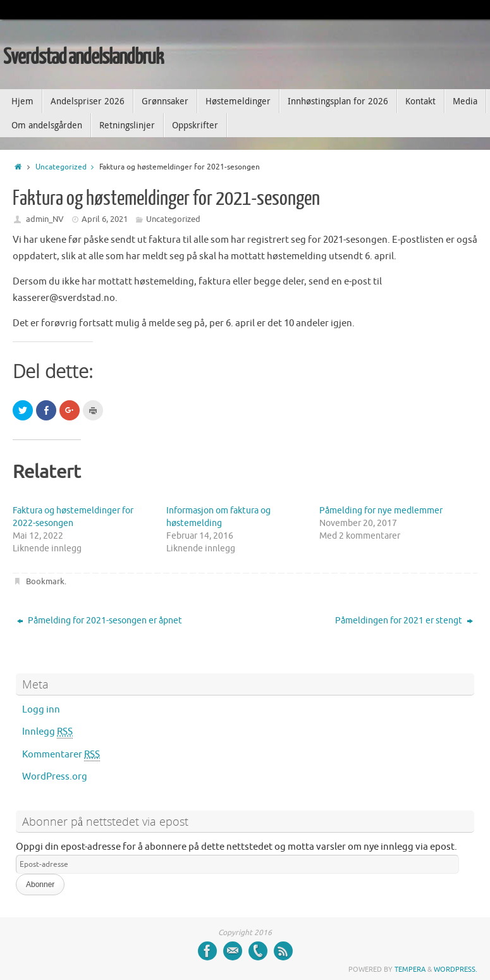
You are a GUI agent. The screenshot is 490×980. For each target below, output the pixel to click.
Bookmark (45, 581)
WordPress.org (55, 777)
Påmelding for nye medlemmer (381, 511)
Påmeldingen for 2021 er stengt (404, 621)
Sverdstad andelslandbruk (83, 57)
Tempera (410, 969)
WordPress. (456, 969)
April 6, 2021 (105, 219)
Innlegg (47, 732)
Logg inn (41, 710)
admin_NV (45, 219)
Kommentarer (61, 755)
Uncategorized (67, 167)
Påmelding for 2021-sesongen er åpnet (100, 621)
